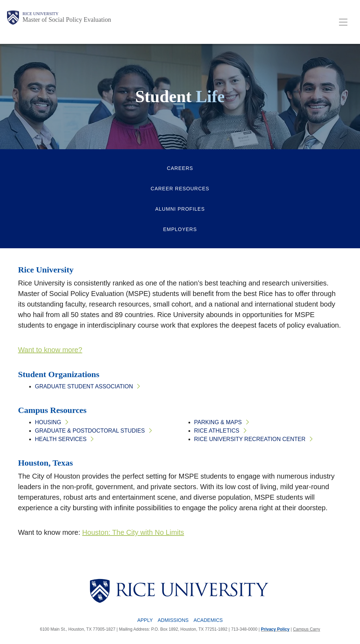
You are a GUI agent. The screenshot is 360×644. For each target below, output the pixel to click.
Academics (208, 620)
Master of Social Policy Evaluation (67, 20)
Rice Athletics (217, 431)
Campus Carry (306, 629)
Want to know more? (50, 350)
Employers (180, 229)
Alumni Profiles (180, 209)
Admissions (173, 620)
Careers (180, 168)
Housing (48, 422)
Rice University (40, 14)
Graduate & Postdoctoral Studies (90, 431)
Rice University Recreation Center (250, 439)
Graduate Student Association (84, 386)
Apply (145, 620)
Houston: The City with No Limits (133, 532)
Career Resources (180, 189)
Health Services (61, 439)
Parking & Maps (218, 422)
